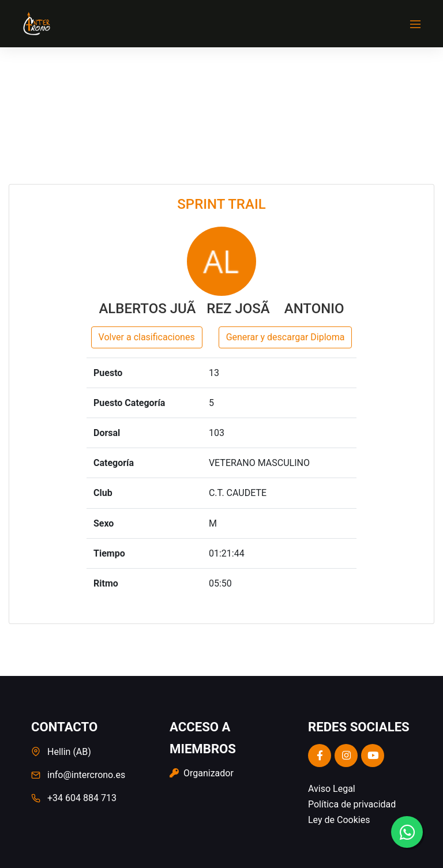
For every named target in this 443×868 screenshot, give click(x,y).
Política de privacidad (352, 804)
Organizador (202, 773)
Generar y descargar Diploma (286, 337)
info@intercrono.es (86, 775)
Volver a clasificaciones (147, 337)
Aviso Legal (332, 789)
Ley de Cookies (339, 820)
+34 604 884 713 (82, 798)
